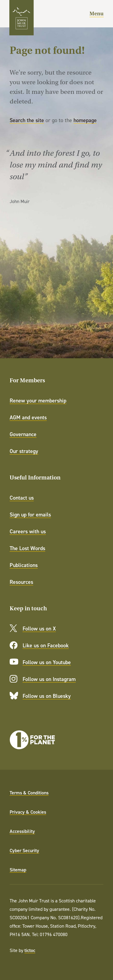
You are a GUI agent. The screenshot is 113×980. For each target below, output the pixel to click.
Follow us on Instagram (49, 679)
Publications (24, 565)
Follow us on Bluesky (47, 696)
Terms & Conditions (29, 793)
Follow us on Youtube (47, 662)
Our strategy (24, 451)
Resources (21, 582)
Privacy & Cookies (28, 812)
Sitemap (18, 870)
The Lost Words (27, 548)
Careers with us (28, 531)
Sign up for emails (30, 515)
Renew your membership (38, 401)
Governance (23, 434)
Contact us (22, 498)
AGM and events (28, 417)
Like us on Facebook (46, 645)
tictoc (30, 950)
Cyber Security (24, 850)
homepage (85, 120)
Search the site (27, 120)
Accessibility (22, 831)
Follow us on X (39, 629)
